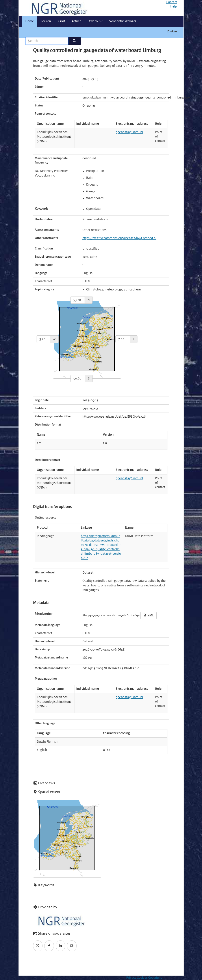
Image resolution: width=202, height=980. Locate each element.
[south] (78, 379)
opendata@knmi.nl (129, 132)
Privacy (131, 978)
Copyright (155, 978)
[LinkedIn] (61, 946)
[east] (123, 339)
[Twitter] (38, 946)
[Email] (72, 946)
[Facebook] (49, 946)
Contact (172, 2)
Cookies (142, 978)
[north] (78, 300)
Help (174, 7)
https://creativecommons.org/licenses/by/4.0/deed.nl (119, 238)
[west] (43, 339)
